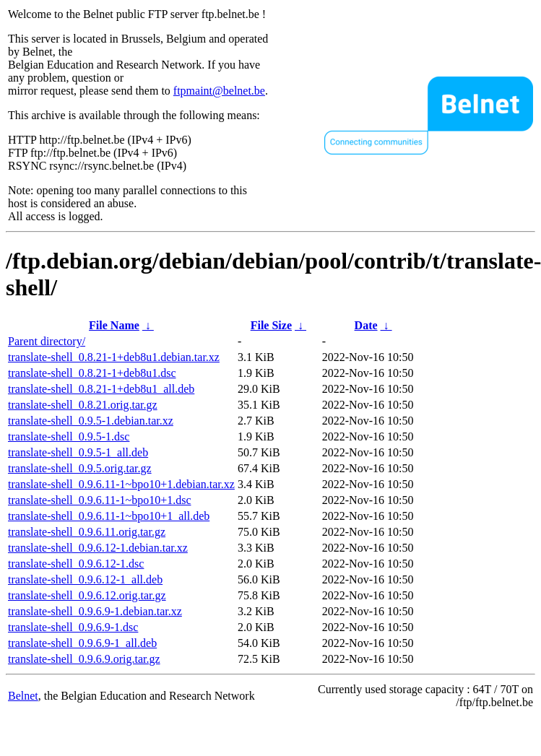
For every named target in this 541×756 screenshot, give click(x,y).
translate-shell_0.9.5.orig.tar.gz (80, 468)
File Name (114, 325)
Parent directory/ (47, 341)
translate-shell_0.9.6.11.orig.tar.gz (87, 532)
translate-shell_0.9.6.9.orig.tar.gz (84, 659)
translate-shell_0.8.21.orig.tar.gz (83, 405)
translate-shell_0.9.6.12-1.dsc (76, 564)
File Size (271, 325)
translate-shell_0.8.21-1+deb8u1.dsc (92, 373)
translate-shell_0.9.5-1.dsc (69, 436)
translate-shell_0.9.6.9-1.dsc (73, 627)
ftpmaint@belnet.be (219, 91)
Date (366, 325)
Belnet (23, 696)
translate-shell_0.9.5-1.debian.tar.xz (91, 421)
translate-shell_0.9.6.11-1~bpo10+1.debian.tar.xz (121, 484)
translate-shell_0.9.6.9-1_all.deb (82, 643)
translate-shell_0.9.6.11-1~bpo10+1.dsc (99, 500)
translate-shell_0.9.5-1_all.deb (78, 452)
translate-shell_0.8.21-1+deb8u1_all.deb (101, 389)
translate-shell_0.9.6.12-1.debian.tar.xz (98, 548)
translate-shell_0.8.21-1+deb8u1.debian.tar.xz (114, 357)
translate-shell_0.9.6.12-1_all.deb (85, 579)
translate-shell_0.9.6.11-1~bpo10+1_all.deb (109, 516)
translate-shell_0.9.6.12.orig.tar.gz (87, 595)
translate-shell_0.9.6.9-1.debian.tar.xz (95, 611)
